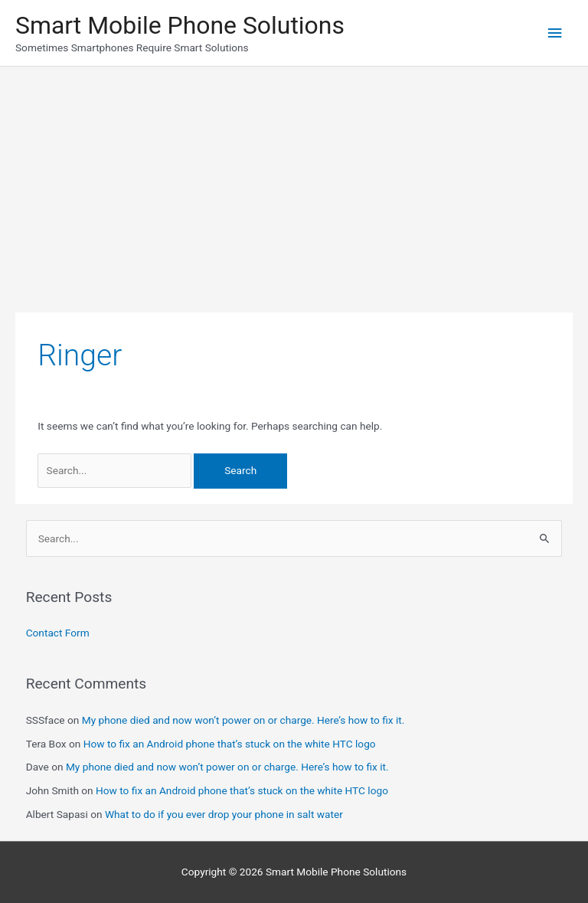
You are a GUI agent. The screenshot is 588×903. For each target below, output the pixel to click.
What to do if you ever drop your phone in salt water (224, 814)
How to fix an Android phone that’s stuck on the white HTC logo (230, 744)
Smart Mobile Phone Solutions (180, 25)
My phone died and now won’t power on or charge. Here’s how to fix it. (243, 720)
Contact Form (58, 633)
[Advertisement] (294, 182)
